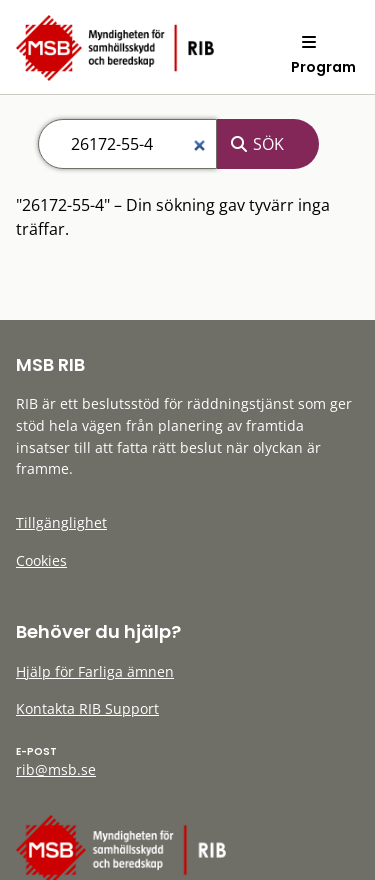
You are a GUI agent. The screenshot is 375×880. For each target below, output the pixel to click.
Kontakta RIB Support (87, 708)
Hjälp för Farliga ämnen (95, 671)
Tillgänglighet (61, 522)
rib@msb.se (56, 769)
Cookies (41, 560)
